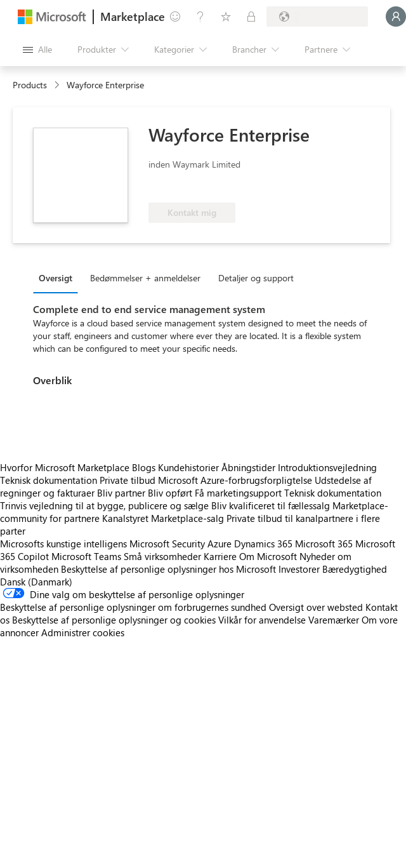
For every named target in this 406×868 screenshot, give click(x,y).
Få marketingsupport (238, 493)
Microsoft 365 (324, 544)
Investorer (299, 569)
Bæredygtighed (355, 569)
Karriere (220, 556)
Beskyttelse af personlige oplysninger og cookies (114, 620)
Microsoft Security (167, 544)
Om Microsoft (268, 556)
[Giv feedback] (175, 17)
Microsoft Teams (86, 556)
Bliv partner (121, 493)
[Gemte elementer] (226, 17)
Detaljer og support (256, 278)
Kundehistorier (188, 467)
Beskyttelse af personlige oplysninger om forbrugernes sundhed (133, 607)
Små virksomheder (162, 556)
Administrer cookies (83, 632)
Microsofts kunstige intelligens (63, 544)
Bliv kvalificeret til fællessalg (271, 505)
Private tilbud (128, 480)
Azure (219, 544)
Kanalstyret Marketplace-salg (163, 518)
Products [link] (30, 85)
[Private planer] (251, 17)
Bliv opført (170, 493)
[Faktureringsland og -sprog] (317, 17)
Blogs (144, 467)
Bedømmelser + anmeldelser (145, 278)
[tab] (59, 277)
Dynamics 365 (263, 544)
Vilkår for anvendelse (262, 620)
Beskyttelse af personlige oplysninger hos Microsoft (168, 569)
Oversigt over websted (316, 607)
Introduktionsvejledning (327, 467)
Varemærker (334, 620)
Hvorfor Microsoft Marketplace (65, 467)
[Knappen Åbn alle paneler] (37, 50)
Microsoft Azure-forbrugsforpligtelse (236, 480)
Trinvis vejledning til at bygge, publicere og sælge (104, 505)
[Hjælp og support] (200, 17)
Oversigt (56, 278)
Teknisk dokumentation (49, 480)
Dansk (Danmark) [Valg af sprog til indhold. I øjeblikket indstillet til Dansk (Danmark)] (36, 582)
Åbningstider (248, 467)
